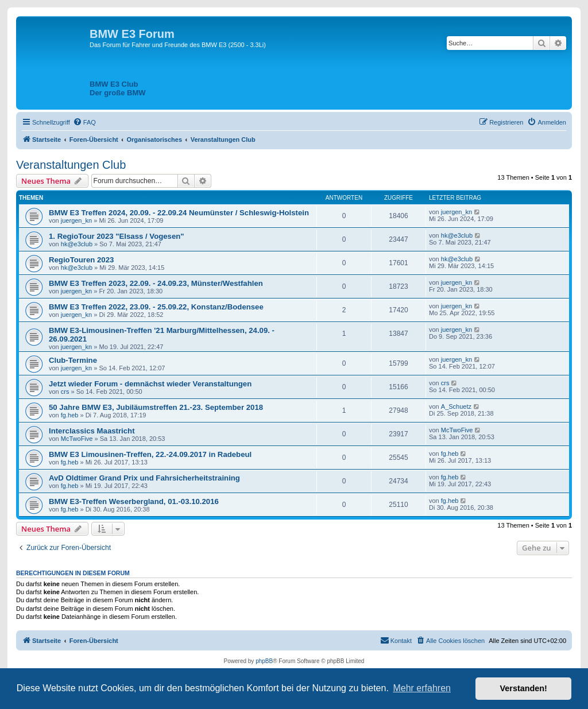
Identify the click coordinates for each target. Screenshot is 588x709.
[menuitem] (84, 122)
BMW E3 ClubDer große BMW (118, 88)
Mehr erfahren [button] (422, 688)
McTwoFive (77, 439)
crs (65, 392)
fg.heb (70, 415)
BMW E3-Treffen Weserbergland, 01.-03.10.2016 (134, 501)
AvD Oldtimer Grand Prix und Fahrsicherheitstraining (144, 478)
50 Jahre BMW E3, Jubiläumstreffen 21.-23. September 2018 (156, 407)
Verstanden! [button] (524, 688)
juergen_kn (76, 220)
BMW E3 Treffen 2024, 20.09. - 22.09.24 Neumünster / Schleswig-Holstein (179, 213)
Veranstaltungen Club (71, 165)
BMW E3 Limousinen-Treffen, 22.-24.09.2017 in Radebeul (150, 454)
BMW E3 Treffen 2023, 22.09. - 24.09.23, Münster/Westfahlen (156, 283)
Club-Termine (73, 360)
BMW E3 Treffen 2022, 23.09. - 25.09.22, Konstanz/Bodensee (156, 307)
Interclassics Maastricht (92, 431)
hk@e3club (77, 244)
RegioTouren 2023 (81, 260)
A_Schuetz (456, 406)
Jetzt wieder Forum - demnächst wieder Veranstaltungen (150, 384)
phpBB (264, 661)
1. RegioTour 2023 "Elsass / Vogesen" (117, 236)
